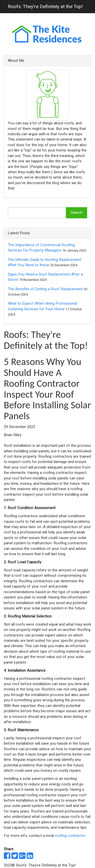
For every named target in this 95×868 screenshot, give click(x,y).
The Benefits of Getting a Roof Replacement (45, 289)
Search (77, 213)
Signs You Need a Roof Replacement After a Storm (45, 277)
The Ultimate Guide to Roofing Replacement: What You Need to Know (45, 262)
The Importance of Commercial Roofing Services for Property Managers (41, 248)
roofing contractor (70, 836)
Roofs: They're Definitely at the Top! (45, 7)
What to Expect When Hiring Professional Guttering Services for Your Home (42, 306)
